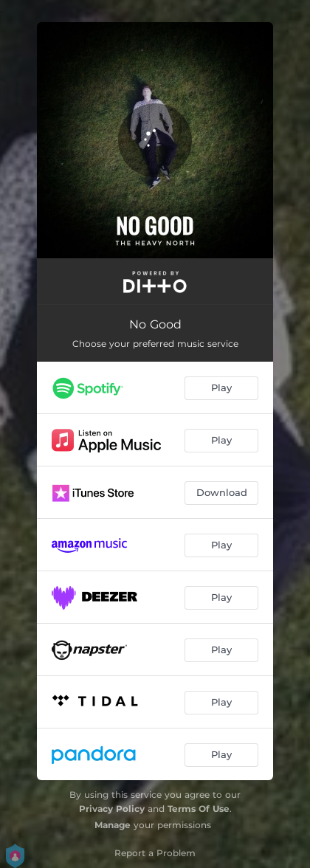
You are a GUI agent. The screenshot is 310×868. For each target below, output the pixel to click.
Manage (113, 825)
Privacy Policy (112, 809)
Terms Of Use (199, 809)
